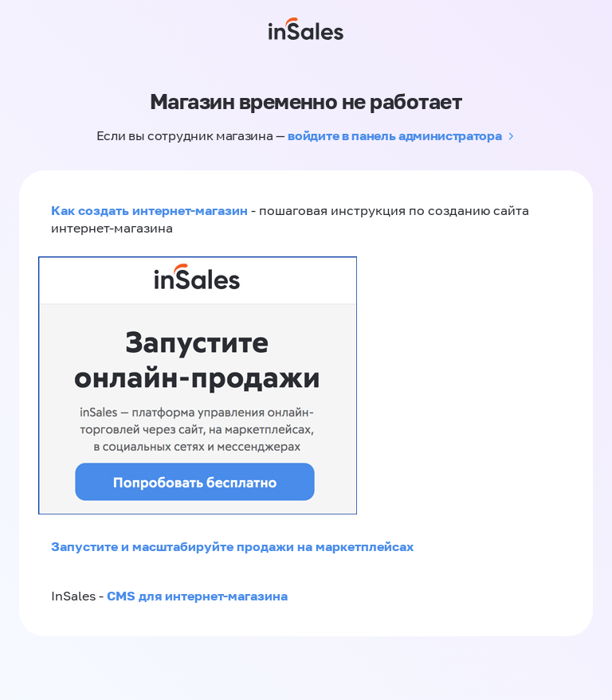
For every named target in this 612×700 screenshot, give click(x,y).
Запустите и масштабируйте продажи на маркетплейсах (232, 546)
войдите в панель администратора (394, 135)
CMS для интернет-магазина (197, 596)
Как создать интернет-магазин (149, 210)
